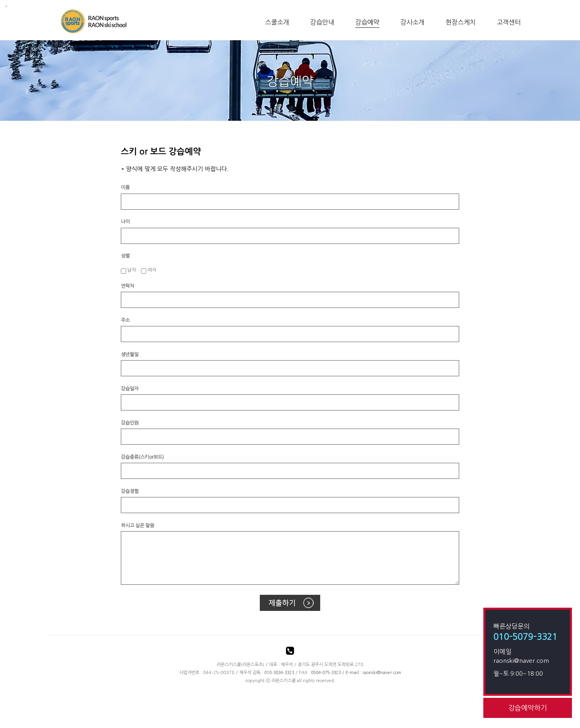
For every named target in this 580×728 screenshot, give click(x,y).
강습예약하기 (528, 708)
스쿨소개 (277, 22)
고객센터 (509, 22)
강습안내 (322, 22)
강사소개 (412, 22)
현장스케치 (461, 22)
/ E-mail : (337, 673)
